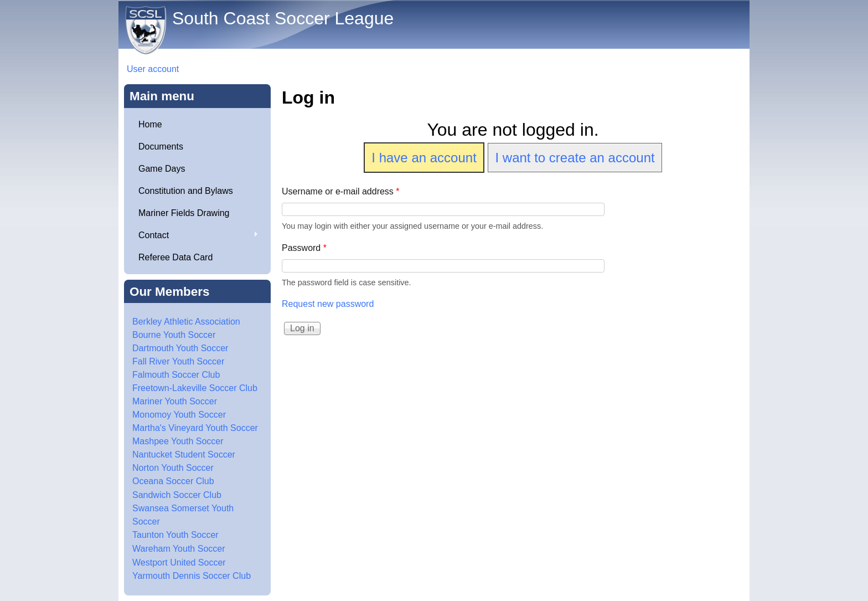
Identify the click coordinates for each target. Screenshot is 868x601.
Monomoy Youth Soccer (179, 415)
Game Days (162, 169)
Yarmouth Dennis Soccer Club (192, 576)
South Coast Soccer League (283, 18)
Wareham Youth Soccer (179, 549)
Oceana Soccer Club (173, 481)
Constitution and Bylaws (186, 191)
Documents (161, 147)
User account (153, 69)
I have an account (424, 158)
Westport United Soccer (179, 563)
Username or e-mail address (341, 191)
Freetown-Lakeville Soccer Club (195, 388)
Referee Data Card (175, 257)
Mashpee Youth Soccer (178, 441)
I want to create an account (575, 158)
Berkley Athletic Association (186, 322)
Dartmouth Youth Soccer (180, 348)
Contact (194, 235)
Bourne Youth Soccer (174, 335)
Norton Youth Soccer (173, 468)
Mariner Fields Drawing (184, 213)
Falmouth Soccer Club (176, 375)
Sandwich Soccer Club (177, 495)
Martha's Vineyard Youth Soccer (195, 428)
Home (150, 124)
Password (304, 248)
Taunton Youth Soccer (175, 535)
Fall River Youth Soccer (178, 361)
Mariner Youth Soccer (175, 401)
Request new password (328, 304)
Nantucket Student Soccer (184, 454)
